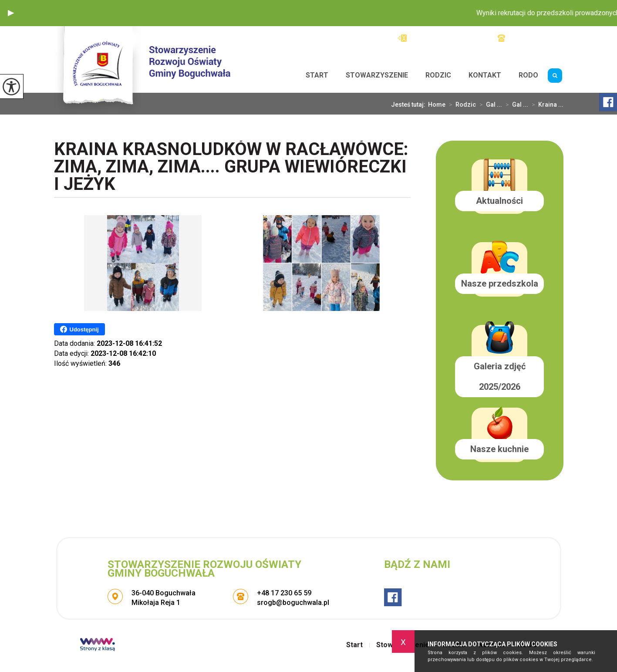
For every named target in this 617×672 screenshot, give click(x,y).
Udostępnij (79, 329)
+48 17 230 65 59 (531, 38)
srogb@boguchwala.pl (439, 38)
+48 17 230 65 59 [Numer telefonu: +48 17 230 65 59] (284, 593)
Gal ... (489, 105)
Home (437, 105)
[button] (11, 13)
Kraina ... (546, 105)
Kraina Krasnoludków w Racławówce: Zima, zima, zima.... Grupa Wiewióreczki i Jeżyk (231, 167)
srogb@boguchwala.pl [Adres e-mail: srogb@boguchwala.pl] (293, 603)
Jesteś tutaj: (410, 105)
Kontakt (485, 75)
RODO (528, 75)
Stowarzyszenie (377, 75)
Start (317, 75)
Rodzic (438, 75)
